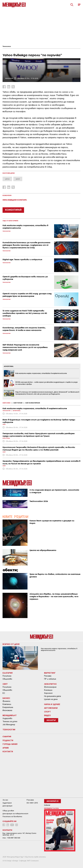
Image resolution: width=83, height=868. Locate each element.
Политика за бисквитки (12, 816)
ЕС (4, 693)
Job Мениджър (9, 725)
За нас (5, 800)
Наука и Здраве (52, 704)
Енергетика (8, 707)
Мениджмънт (10, 715)
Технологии (7, 46)
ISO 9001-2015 (32, 803)
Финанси (6, 701)
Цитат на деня (51, 699)
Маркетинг (50, 673)
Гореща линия (10, 744)
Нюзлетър (51, 720)
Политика (7, 676)
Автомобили (51, 708)
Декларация (7, 806)
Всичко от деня (11, 644)
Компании (7, 704)
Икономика (7, 710)
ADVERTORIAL (9, 366)
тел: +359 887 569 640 (11, 838)
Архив (6, 748)
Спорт (47, 712)
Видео (47, 715)
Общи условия (8, 811)
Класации (48, 690)
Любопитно (50, 684)
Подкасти (8, 740)
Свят (5, 684)
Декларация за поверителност (15, 814)
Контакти (8, 751)
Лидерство (7, 718)
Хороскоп (48, 693)
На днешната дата (52, 696)
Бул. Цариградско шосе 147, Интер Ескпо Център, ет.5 (19, 834)
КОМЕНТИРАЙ (13, 210)
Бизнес (6, 698)
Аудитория (7, 803)
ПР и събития (50, 679)
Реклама (48, 676)
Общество (7, 679)
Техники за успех (10, 721)
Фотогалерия (50, 687)
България (8, 673)
